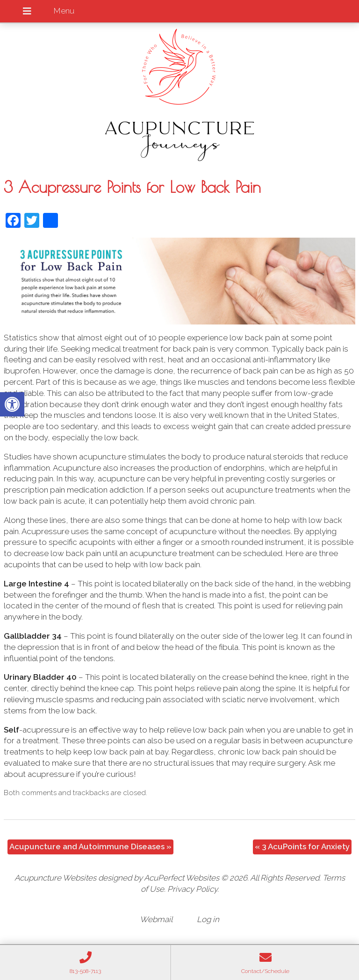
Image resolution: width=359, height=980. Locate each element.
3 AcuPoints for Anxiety (302, 846)
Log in (208, 919)
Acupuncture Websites (55, 878)
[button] (12, 404)
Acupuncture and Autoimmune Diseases (90, 846)
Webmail (156, 919)
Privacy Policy (192, 889)
